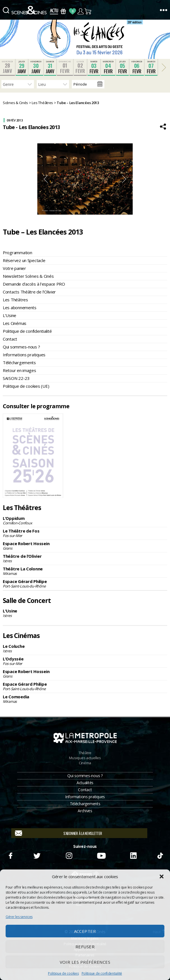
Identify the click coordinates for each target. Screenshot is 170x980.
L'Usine (85, 613)
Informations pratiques (24, 355)
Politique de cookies (63, 973)
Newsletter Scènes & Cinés (28, 276)
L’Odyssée (85, 661)
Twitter (37, 855)
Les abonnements (20, 307)
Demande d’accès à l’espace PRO (34, 284)
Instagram (69, 855)
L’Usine (10, 315)
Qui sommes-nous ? (21, 347)
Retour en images (19, 370)
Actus (54, 11)
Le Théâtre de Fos (85, 533)
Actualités (85, 783)
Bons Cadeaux (63, 11)
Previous (46, 179)
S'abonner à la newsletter (83, 833)
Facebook (10, 855)
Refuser (85, 947)
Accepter (85, 931)
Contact (10, 339)
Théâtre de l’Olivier (85, 558)
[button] (162, 876)
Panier (88, 11)
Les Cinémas (15, 323)
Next (124, 179)
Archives (85, 811)
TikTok (160, 855)
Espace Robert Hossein (85, 546)
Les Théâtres (15, 300)
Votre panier (14, 268)
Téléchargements (19, 362)
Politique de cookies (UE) (26, 386)
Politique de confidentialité (102, 973)
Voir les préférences (85, 962)
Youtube (101, 855)
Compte (80, 11)
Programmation (18, 253)
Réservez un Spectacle (24, 260)
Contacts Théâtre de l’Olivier (29, 292)
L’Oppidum (85, 520)
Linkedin (133, 855)
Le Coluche (85, 648)
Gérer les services (19, 917)
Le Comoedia (85, 699)
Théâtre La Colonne (85, 571)
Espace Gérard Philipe (85, 584)
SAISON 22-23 (16, 378)
